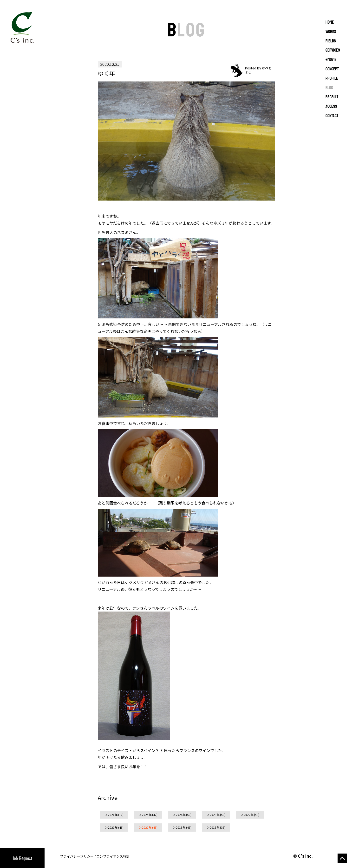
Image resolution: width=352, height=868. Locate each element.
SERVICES (333, 50)
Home (330, 22)
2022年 (248, 815)
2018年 (215, 827)
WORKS (331, 32)
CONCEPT (332, 69)
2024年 (181, 815)
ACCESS (331, 107)
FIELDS (331, 41)
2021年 (113, 827)
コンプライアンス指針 (113, 856)
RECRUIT (332, 97)
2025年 (147, 815)
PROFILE (332, 79)
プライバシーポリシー (77, 856)
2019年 (181, 827)
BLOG (329, 88)
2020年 (147, 827)
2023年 (215, 815)
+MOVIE (331, 60)
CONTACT (332, 116)
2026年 (113, 815)
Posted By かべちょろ (258, 70)
